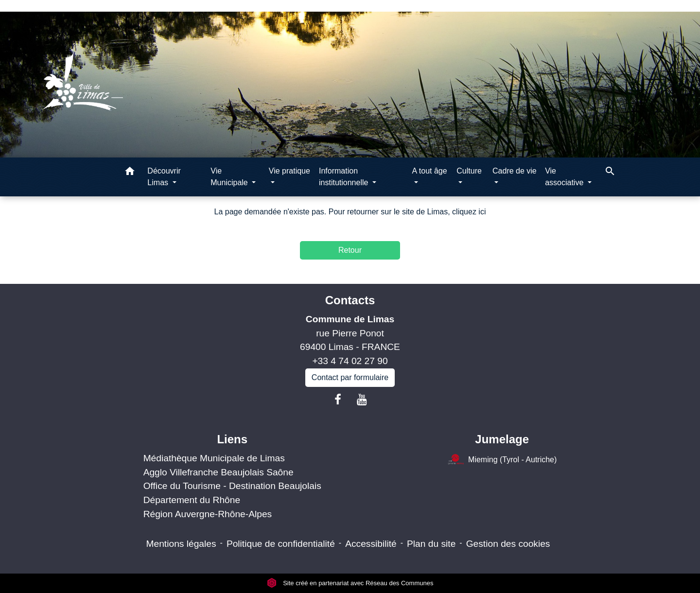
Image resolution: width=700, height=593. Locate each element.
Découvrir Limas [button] (164, 177)
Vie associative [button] (565, 177)
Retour (350, 250)
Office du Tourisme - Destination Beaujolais (232, 486)
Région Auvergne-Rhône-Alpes (208, 514)
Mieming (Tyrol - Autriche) (502, 460)
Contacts (350, 300)
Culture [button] (469, 171)
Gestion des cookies (508, 544)
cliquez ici (469, 212)
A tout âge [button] (430, 171)
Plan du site (431, 544)
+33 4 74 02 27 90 (350, 361)
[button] (130, 173)
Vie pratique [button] (289, 171)
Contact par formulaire (350, 377)
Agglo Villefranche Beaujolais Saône (219, 472)
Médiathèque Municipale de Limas (214, 458)
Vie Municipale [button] (230, 177)
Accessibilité (371, 544)
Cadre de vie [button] (515, 171)
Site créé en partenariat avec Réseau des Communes (350, 583)
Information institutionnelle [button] (345, 177)
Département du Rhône (192, 500)
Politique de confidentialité (281, 544)
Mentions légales (181, 544)
